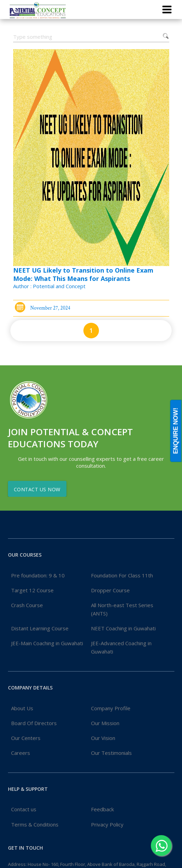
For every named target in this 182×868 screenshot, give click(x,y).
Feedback (102, 809)
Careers (21, 753)
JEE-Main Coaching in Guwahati (47, 643)
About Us (22, 708)
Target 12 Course (32, 590)
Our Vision (103, 738)
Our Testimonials (111, 753)
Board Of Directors (34, 723)
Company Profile (111, 708)
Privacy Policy (107, 824)
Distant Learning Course (40, 628)
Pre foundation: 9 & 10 (38, 575)
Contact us (24, 809)
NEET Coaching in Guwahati (123, 628)
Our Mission (105, 723)
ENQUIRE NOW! (176, 431)
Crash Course (27, 605)
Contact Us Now (37, 489)
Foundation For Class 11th (122, 575)
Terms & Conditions (35, 824)
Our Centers (26, 738)
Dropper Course (110, 590)
